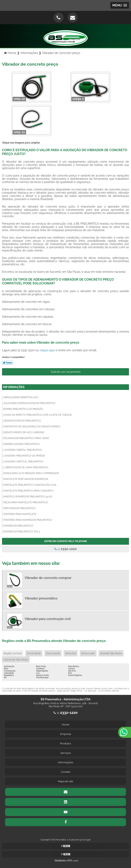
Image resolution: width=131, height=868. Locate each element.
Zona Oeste (53, 653)
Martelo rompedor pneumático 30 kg (28, 497)
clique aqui (47, 350)
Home (66, 725)
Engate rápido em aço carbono (24, 432)
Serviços (66, 753)
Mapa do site (66, 781)
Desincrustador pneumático (22, 421)
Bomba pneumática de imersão (23, 409)
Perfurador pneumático (19, 508)
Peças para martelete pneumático (26, 502)
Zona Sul (71, 653)
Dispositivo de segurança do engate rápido (32, 427)
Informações (14, 387)
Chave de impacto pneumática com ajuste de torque (38, 415)
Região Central (13, 653)
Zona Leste (88, 653)
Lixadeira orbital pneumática (23, 450)
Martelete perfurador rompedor (26, 479)
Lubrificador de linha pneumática (26, 467)
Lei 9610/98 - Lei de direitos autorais (102, 691)
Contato (66, 772)
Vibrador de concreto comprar (48, 578)
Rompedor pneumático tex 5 (22, 532)
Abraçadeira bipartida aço (21, 397)
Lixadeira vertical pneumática (23, 462)
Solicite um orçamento (66, 372)
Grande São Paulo (111, 653)
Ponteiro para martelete (20, 514)
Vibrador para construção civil (48, 619)
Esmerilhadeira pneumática (22, 444)
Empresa (66, 734)
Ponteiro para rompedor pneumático (28, 520)
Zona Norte (34, 653)
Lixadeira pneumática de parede (24, 456)
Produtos (65, 743)
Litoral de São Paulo (16, 660)
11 (66, 549)
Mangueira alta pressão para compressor (31, 473)
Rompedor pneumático (18, 526)
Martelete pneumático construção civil (30, 485)
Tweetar (8, 363)
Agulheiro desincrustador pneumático (29, 403)
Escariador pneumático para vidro (26, 438)
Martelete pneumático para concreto (28, 491)
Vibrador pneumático (41, 598)
